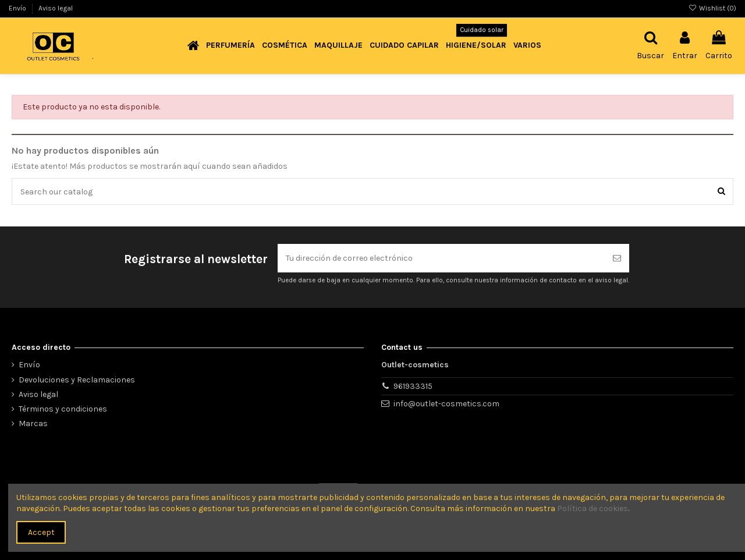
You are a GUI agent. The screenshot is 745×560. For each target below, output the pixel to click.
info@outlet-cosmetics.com (446, 404)
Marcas (33, 423)
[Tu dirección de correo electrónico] (441, 258)
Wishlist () (712, 8)
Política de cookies (593, 508)
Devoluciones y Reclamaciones (77, 380)
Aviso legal (56, 8)
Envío (18, 8)
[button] (230, 46)
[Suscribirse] (617, 258)
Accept (41, 532)
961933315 (413, 386)
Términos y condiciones (63, 409)
